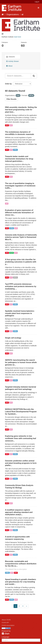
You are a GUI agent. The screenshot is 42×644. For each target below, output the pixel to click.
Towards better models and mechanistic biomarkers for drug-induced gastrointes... (19, 159)
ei (22, 14)
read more (17, 37)
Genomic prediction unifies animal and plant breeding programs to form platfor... (21, 463)
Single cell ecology (13, 338)
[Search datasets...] (18, 76)
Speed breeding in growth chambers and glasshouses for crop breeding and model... (21, 582)
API (11, 125)
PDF (7, 125)
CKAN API (5, 623)
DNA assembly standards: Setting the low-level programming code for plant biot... (21, 110)
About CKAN (6, 620)
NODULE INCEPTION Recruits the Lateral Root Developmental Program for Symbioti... (21, 412)
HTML (15, 150)
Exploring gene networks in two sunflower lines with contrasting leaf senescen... (20, 438)
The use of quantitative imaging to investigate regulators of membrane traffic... (20, 186)
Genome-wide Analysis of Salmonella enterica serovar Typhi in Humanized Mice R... (21, 237)
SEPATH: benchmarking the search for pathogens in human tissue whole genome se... (21, 362)
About (9, 66)
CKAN (5, 634)
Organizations (13, 14)
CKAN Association (8, 625)
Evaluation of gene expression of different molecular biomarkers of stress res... (19, 213)
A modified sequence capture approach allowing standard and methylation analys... (19, 512)
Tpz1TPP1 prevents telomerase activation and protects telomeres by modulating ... (21, 286)
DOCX (15, 277)
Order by (8, 84)
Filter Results (11, 99)
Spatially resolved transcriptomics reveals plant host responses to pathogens (20, 313)
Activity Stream (12, 61)
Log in (37, 2)
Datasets (11, 57)
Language (5, 637)
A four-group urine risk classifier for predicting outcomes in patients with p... (21, 262)
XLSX (11, 253)
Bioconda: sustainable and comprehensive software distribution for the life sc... (21, 564)
